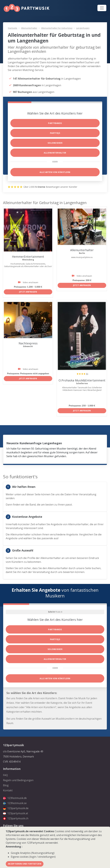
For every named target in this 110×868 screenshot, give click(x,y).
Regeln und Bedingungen (18, 780)
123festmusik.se (15, 803)
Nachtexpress (28, 343)
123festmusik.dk (15, 798)
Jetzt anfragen (28, 292)
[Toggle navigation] (102, 8)
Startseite (12, 28)
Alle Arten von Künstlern (55, 172)
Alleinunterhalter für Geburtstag (57, 28)
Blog (6, 785)
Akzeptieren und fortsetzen (25, 864)
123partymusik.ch (16, 818)
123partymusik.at (16, 813)
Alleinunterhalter (29, 28)
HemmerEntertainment (28, 257)
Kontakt (8, 790)
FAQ (5, 775)
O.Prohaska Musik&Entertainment (82, 380)
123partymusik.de (16, 808)
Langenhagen (83, 28)
